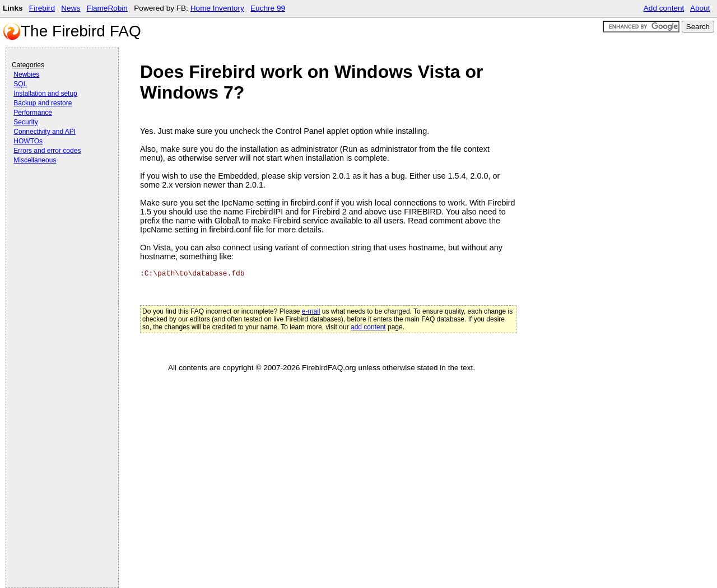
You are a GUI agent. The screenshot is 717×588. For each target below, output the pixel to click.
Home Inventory (217, 8)
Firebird (42, 8)
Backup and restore (43, 103)
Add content (664, 8)
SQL (20, 84)
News (71, 8)
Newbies (26, 74)
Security (25, 122)
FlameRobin (107, 8)
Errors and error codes (47, 151)
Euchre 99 (268, 8)
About (700, 8)
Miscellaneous (35, 160)
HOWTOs (28, 141)
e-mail (311, 311)
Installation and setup (45, 94)
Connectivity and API (45, 132)
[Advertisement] (57, 197)
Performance (33, 113)
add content (368, 327)
